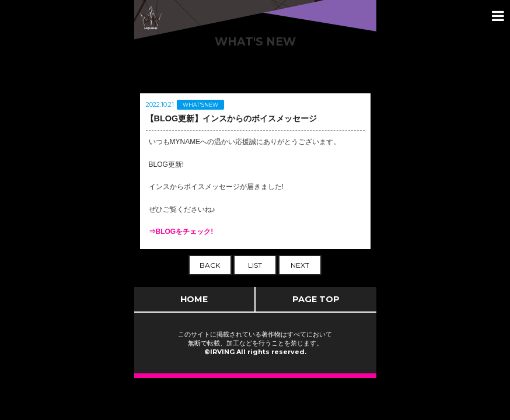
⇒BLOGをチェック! (181, 232)
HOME (194, 299)
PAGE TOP (316, 299)
